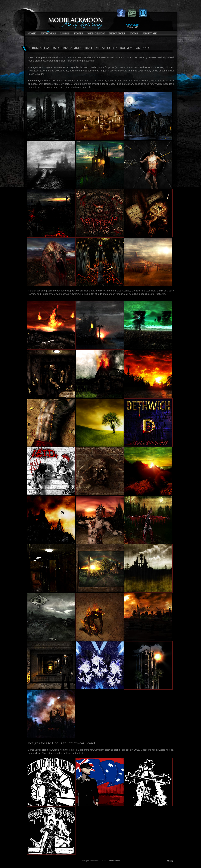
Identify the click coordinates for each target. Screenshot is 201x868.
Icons (134, 33)
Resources (117, 33)
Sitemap (170, 861)
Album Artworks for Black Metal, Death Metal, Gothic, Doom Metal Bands (89, 48)
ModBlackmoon (114, 861)
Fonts (78, 33)
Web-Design (96, 33)
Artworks (48, 33)
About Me (150, 33)
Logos (65, 33)
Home (32, 33)
